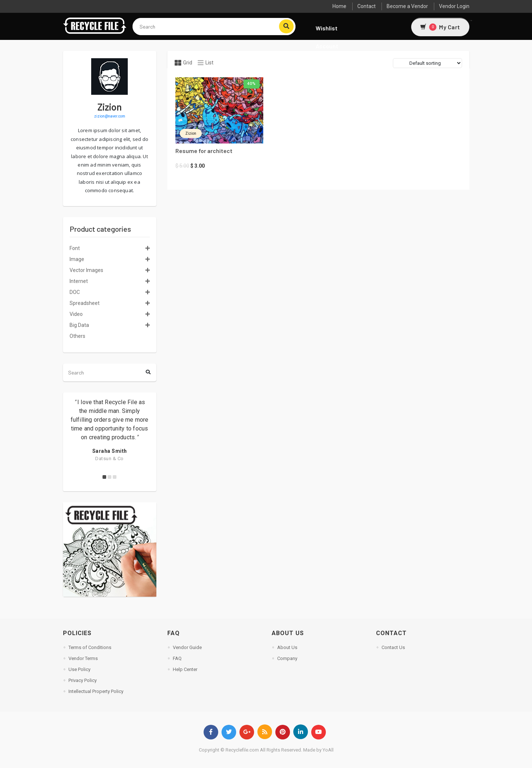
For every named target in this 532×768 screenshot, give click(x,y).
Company (287, 658)
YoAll (328, 750)
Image (77, 259)
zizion (191, 133)
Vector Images (86, 270)
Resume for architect (204, 151)
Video (76, 314)
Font (75, 248)
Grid (183, 63)
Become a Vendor (407, 6)
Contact (367, 6)
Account (327, 46)
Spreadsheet (85, 303)
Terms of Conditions (90, 647)
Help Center (185, 669)
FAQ (177, 658)
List (206, 63)
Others (77, 336)
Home (339, 6)
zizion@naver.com (110, 116)
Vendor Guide (187, 647)
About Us (287, 647)
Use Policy (79, 669)
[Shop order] (427, 63)
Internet (79, 281)
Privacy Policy (83, 680)
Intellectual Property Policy (96, 691)
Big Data (79, 325)
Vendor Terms (83, 658)
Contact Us (393, 647)
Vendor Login (454, 6)
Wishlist (327, 28)
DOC (75, 292)
